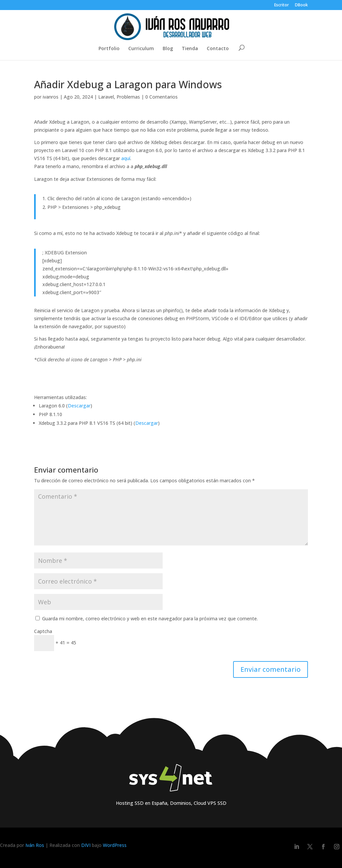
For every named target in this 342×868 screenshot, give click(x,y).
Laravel (106, 97)
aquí (126, 158)
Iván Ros (35, 845)
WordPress (115, 845)
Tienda (190, 49)
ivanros (51, 97)
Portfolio (109, 49)
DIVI (86, 845)
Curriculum (141, 49)
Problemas (128, 97)
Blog (168, 49)
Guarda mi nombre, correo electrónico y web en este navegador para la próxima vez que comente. (150, 618)
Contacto (218, 49)
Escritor (282, 5)
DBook (301, 5)
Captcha (43, 631)
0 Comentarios (161, 97)
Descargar (79, 406)
